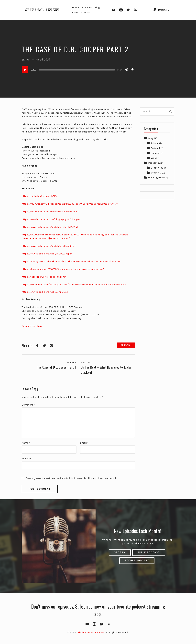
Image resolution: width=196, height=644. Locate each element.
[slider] (77, 70)
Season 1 (26, 59)
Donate (161, 10)
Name (26, 443)
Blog (97, 7)
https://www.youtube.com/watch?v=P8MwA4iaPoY (50, 211)
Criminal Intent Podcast (90, 632)
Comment (28, 405)
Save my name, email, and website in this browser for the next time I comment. (71, 478)
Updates (156, 153)
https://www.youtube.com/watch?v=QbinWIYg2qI (50, 227)
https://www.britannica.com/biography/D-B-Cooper (51, 219)
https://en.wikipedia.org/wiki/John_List (45, 292)
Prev (71, 362)
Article (155, 143)
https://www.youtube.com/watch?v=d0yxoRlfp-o (49, 246)
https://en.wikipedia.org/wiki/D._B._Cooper (47, 254)
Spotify (120, 552)
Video (154, 158)
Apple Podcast (149, 552)
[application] (78, 70)
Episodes (87, 7)
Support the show (32, 326)
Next (85, 362)
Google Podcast (137, 560)
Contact (86, 12)
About (75, 12)
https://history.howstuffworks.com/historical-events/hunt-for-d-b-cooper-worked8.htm (71, 261)
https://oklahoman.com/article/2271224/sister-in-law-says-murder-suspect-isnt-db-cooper (74, 284)
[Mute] (127, 70)
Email (84, 443)
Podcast (155, 148)
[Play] (25, 70)
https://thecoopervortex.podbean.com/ (44, 277)
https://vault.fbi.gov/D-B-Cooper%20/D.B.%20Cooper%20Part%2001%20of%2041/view (70, 204)
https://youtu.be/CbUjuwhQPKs (39, 196)
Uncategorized (157, 178)
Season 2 (156, 173)
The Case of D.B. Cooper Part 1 (56, 367)
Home (75, 7)
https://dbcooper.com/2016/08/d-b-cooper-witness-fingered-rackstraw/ (63, 269)
